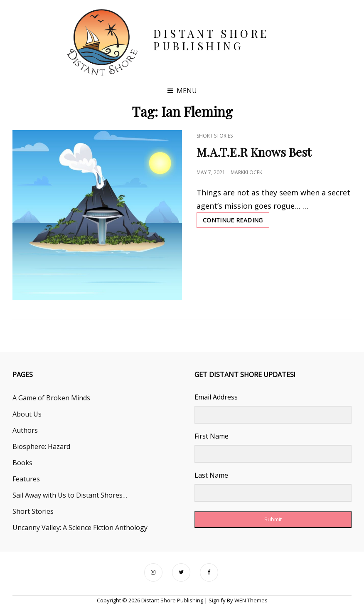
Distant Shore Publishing (211, 40)
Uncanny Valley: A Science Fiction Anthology (80, 528)
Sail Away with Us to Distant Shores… (70, 495)
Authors (25, 430)
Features (26, 479)
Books (22, 463)
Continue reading (236, 222)
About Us (27, 414)
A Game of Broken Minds (51, 398)
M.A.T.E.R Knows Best (254, 152)
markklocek (246, 172)
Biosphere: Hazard (41, 446)
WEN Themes (251, 600)
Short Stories (215, 136)
